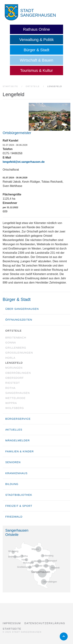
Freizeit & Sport (19, 506)
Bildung (12, 484)
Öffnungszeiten (19, 320)
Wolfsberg (15, 408)
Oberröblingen (18, 373)
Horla (10, 358)
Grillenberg (16, 348)
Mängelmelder (18, 440)
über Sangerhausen (22, 309)
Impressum (12, 623)
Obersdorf (15, 378)
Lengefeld (14, 363)
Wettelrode (15, 398)
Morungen (14, 368)
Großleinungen (19, 353)
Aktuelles (14, 430)
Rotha (10, 388)
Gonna (11, 342)
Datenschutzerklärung (45, 623)
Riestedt (13, 383)
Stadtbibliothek (19, 495)
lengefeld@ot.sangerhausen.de (24, 162)
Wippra (11, 403)
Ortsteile (13, 331)
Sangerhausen (18, 393)
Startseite (12, 629)
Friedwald (14, 517)
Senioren (13, 462)
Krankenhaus (16, 473)
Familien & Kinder (19, 451)
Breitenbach (16, 338)
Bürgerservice (18, 419)
